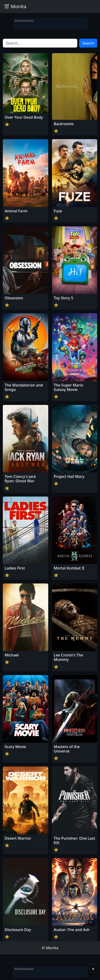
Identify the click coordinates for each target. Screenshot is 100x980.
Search (88, 43)
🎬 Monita (15, 6)
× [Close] (93, 969)
